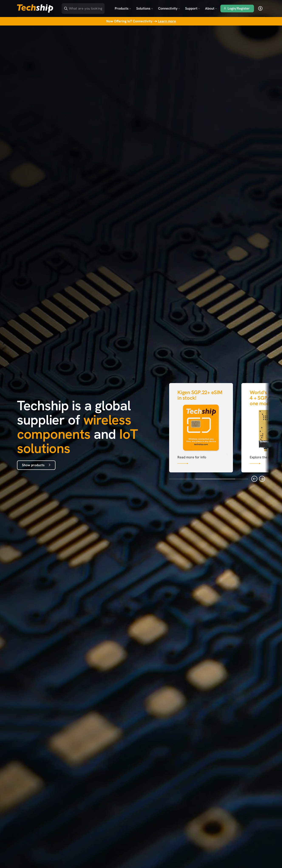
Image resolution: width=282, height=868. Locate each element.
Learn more (167, 21)
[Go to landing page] (35, 9)
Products (123, 8)
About (211, 8)
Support (193, 8)
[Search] (86, 7)
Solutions (145, 8)
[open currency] (260, 9)
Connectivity (169, 8)
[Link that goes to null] (201, 427)
